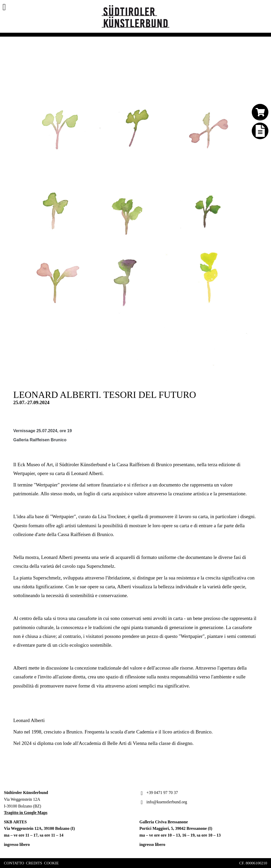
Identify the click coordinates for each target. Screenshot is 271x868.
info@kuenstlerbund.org (163, 802)
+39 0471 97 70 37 (159, 793)
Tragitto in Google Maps (26, 813)
